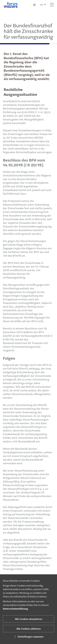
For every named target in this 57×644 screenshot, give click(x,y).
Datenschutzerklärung (15, 609)
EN (41, 5)
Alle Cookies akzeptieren (29, 619)
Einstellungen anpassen (28, 636)
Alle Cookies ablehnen (29, 629)
